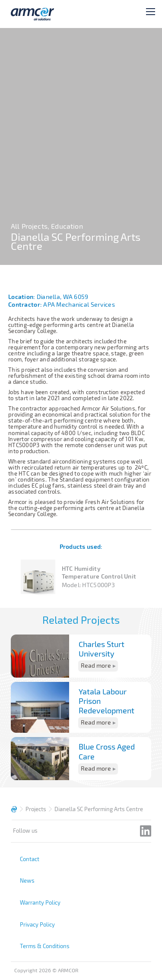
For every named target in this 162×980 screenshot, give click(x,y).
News (27, 880)
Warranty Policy (40, 902)
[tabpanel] (81, 146)
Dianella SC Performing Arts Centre (99, 809)
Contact (30, 859)
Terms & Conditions (45, 946)
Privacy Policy (37, 924)
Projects (36, 809)
